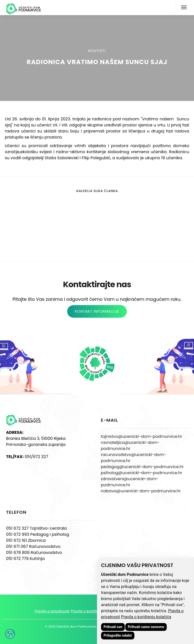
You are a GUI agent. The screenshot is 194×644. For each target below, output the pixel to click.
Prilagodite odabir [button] (118, 635)
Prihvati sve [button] (113, 627)
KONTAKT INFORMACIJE (97, 311)
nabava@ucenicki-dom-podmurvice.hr (141, 491)
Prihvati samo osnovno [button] (146, 627)
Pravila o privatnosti (52, 611)
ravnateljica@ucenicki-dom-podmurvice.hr (130, 446)
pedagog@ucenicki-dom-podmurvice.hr (142, 467)
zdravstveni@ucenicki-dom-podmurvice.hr (130, 482)
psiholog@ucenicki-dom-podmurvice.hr (142, 473)
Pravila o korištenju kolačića (146, 617)
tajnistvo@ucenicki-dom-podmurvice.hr (141, 436)
